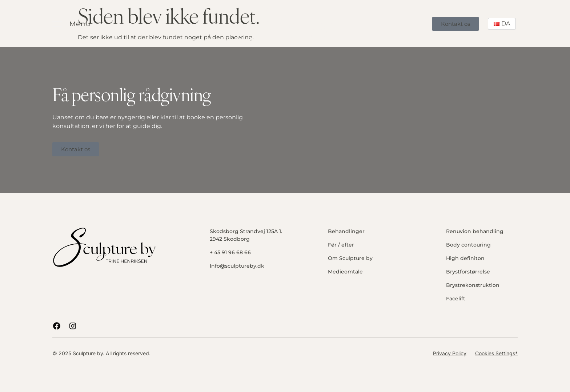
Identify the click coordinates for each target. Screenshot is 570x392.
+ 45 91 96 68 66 (230, 252)
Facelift (456, 299)
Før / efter (341, 245)
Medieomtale (345, 272)
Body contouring (468, 245)
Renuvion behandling (475, 231)
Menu (80, 24)
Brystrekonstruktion (473, 285)
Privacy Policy (450, 353)
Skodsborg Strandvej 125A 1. (246, 231)
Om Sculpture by (350, 258)
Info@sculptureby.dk (237, 266)
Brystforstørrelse (468, 272)
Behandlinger (346, 231)
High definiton (465, 258)
